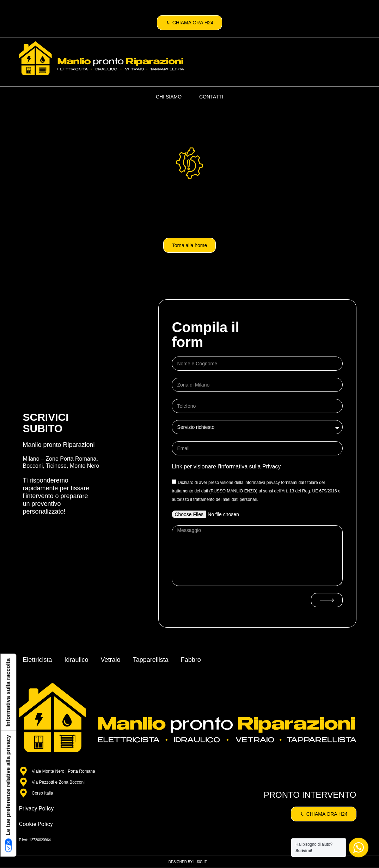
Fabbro (191, 660)
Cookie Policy (36, 824)
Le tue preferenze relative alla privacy (8, 794)
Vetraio (111, 660)
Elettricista (38, 660)
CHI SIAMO (169, 97)
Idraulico (77, 660)
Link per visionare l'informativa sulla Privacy (226, 466)
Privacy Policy (36, 809)
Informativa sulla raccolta (8, 692)
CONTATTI (211, 97)
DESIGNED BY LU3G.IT (188, 862)
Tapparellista (151, 660)
